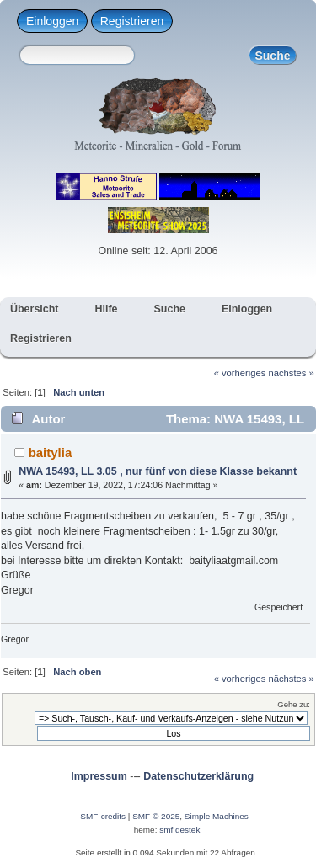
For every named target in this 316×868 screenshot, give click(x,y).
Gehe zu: (294, 704)
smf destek (179, 830)
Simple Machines (217, 816)
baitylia (51, 453)
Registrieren (132, 21)
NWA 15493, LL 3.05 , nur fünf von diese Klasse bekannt (158, 471)
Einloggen (52, 21)
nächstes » (292, 373)
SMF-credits (103, 816)
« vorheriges (240, 373)
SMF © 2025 (156, 816)
